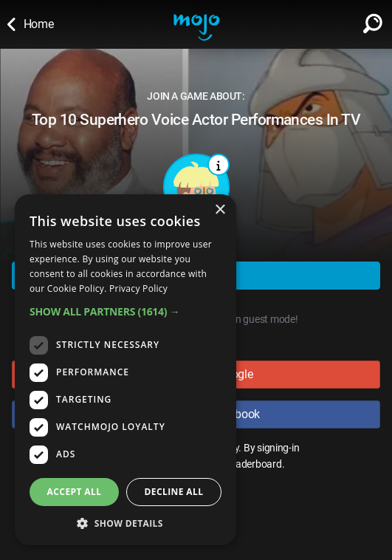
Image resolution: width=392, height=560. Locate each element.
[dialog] (125, 370)
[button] (125, 311)
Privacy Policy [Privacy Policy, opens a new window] (138, 288)
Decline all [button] (174, 492)
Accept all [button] (75, 492)
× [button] (220, 210)
